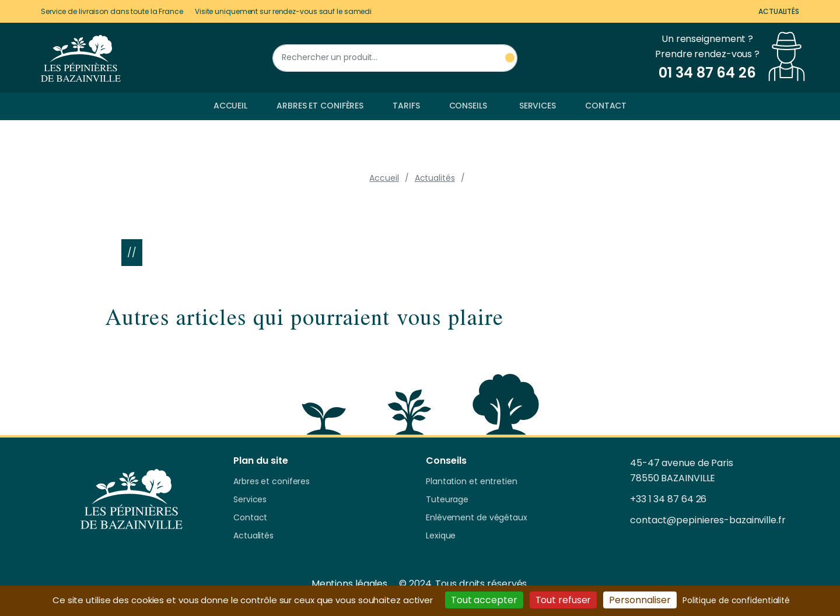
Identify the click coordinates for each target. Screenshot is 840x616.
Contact (606, 106)
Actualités (779, 11)
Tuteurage (447, 500)
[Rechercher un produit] (395, 58)
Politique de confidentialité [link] (736, 600)
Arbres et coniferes (272, 482)
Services (538, 106)
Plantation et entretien (472, 482)
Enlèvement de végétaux (477, 518)
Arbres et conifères (320, 106)
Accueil (230, 106)
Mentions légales (349, 584)
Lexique (441, 536)
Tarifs (406, 106)
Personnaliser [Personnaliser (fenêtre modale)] (640, 600)
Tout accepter (484, 600)
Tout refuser (563, 600)
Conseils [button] (468, 106)
